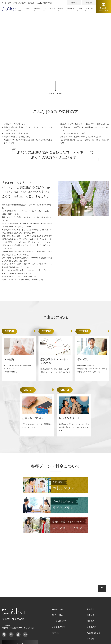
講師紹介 (74, 3)
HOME (20, 10)
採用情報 (90, 584)
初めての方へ (27, 10)
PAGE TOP (102, 558)
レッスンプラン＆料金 (49, 10)
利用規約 (90, 590)
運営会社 (89, 3)
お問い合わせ (20, 613)
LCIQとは (80, 10)
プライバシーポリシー (10, 624)
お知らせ (90, 608)
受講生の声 (60, 10)
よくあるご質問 (89, 10)
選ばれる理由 (37, 10)
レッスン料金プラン (60, 590)
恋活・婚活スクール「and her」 (98, 624)
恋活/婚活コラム (70, 10)
